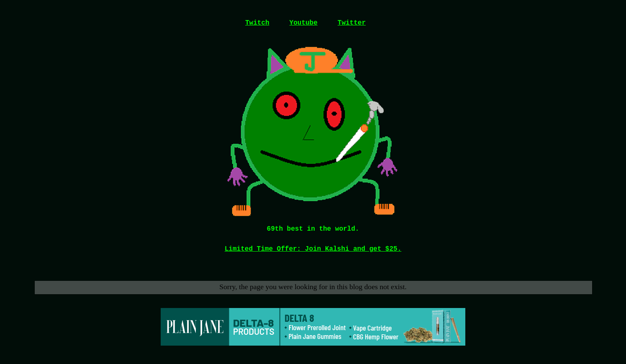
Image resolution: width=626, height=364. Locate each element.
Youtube (304, 23)
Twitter (352, 23)
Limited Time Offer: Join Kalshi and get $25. (313, 249)
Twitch (257, 23)
